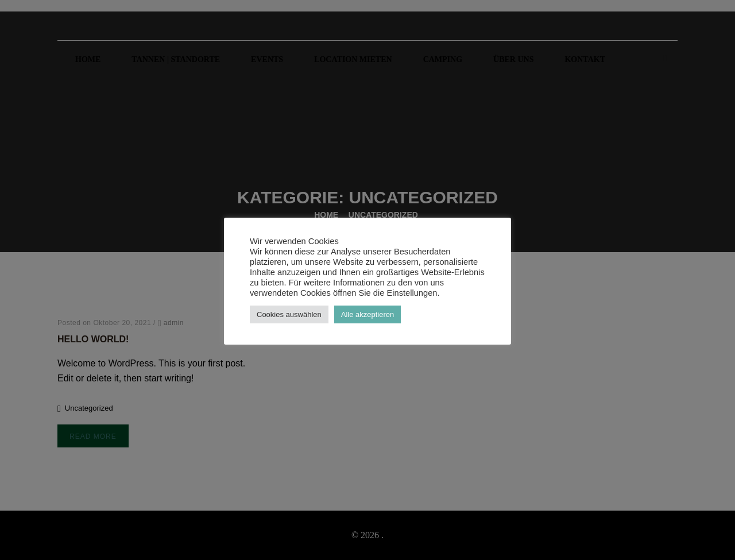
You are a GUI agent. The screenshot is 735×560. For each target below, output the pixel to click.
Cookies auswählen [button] (289, 314)
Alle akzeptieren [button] (368, 314)
